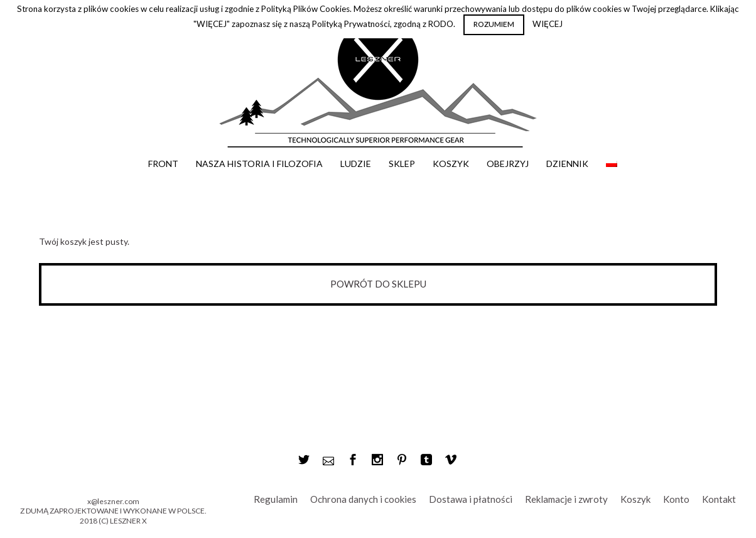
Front (163, 164)
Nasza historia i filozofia (259, 164)
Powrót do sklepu (378, 284)
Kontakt (719, 499)
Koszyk (451, 164)
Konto (676, 499)
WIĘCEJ (548, 24)
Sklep (402, 164)
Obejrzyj (508, 164)
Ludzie (356, 164)
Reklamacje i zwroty (566, 499)
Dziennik (567, 164)
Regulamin (276, 499)
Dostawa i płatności (471, 499)
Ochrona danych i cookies (363, 499)
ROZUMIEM (494, 24)
